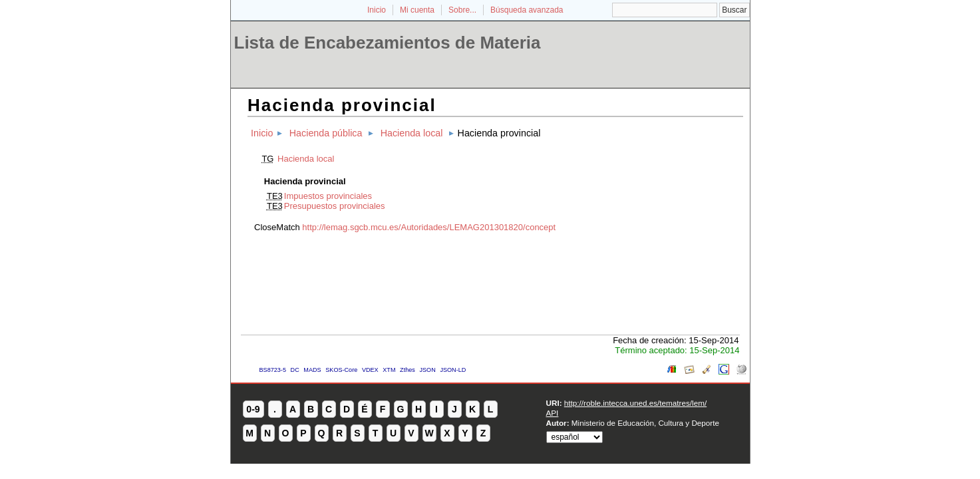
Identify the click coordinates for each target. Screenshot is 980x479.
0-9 (253, 409)
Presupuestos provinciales (335, 206)
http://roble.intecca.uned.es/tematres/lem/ (635, 403)
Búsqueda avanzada (527, 10)
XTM (389, 370)
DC (295, 370)
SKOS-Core (341, 370)
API (553, 413)
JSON (427, 370)
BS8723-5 (273, 370)
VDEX (370, 370)
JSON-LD (453, 370)
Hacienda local (412, 133)
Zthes (408, 370)
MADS (312, 370)
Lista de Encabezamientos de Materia (388, 43)
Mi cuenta (417, 10)
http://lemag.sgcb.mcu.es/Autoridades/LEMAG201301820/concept (429, 227)
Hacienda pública (326, 133)
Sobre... (462, 10)
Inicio (377, 10)
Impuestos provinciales (328, 196)
